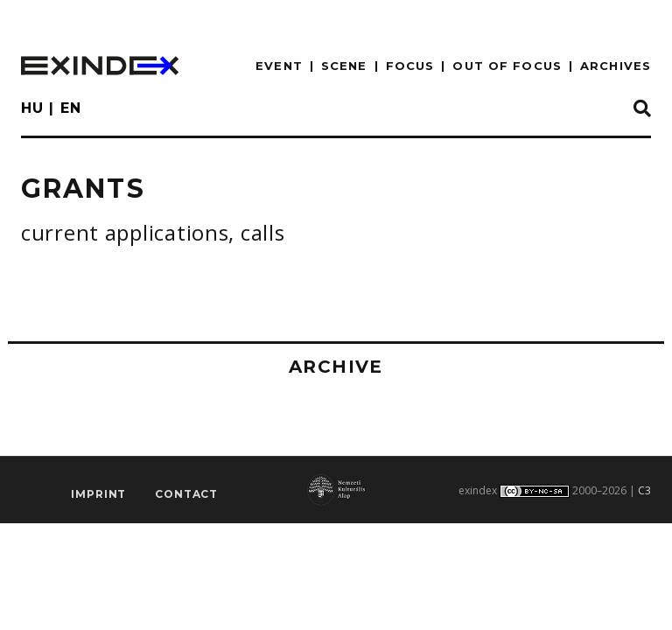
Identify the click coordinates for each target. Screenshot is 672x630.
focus (410, 66)
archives (616, 66)
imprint (98, 494)
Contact (186, 494)
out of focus (507, 66)
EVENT (279, 66)
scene (344, 66)
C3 (644, 490)
